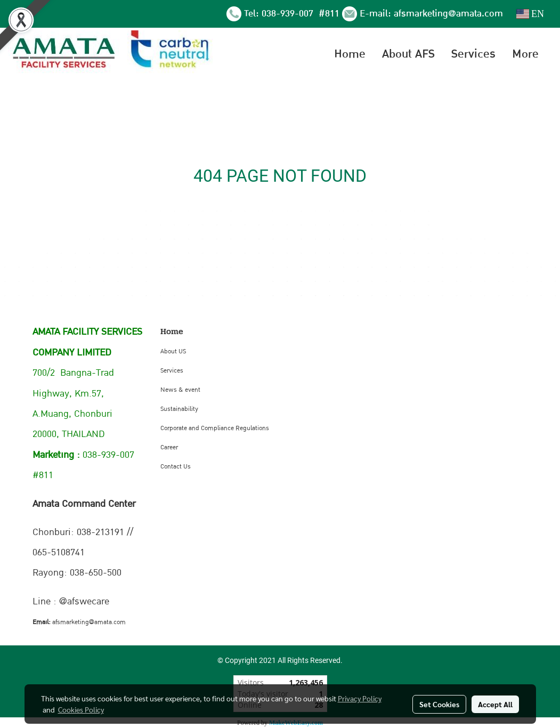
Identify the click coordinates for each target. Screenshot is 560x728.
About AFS (408, 54)
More (525, 54)
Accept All (495, 704)
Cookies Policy (81, 709)
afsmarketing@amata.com (448, 14)
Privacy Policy (360, 698)
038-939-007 (289, 14)
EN (530, 14)
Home (350, 54)
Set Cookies (439, 704)
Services (473, 54)
